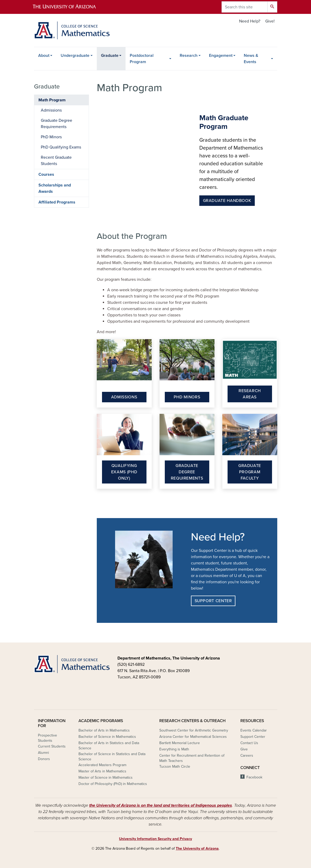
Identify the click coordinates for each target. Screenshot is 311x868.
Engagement (221, 56)
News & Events (251, 59)
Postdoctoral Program (142, 59)
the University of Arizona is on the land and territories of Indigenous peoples (161, 805)
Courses (46, 174)
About (44, 56)
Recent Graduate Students (56, 161)
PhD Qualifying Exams (61, 147)
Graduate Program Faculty (250, 472)
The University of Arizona (197, 848)
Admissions (124, 397)
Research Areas (250, 394)
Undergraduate (75, 56)
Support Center (213, 601)
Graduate (110, 56)
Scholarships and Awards (55, 188)
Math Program (52, 100)
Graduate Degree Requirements (187, 472)
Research (189, 56)
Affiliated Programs (57, 202)
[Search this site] (245, 7)
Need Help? (250, 21)
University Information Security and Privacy (155, 839)
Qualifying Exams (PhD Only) (124, 472)
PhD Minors (187, 397)
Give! (270, 21)
